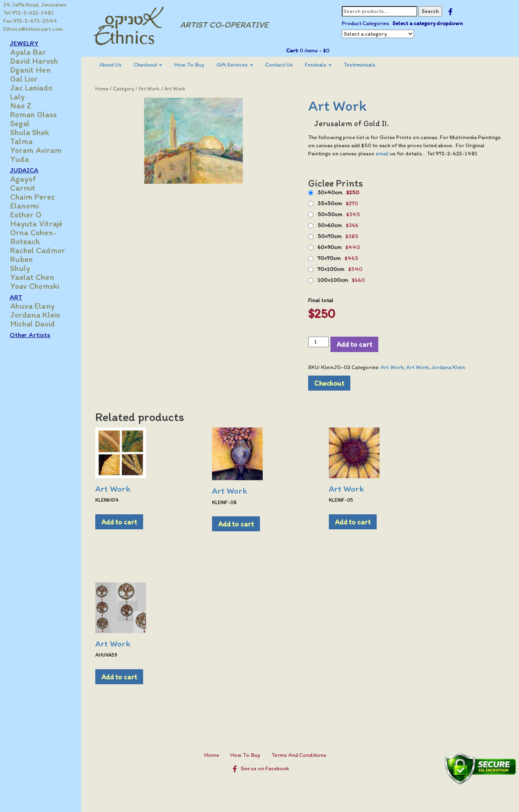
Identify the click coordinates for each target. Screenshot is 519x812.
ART (16, 297)
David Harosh (34, 61)
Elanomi (25, 206)
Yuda (19, 159)
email (383, 154)
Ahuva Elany (32, 306)
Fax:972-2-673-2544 (30, 21)
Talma (21, 141)
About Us (110, 65)
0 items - (314, 50)
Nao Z (21, 105)
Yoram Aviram (36, 150)
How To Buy (189, 65)
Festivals (318, 65)
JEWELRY (24, 43)
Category (124, 89)
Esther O (26, 215)
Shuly (20, 268)
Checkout (148, 65)
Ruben (21, 259)
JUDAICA (24, 170)
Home (102, 89)
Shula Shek (30, 132)
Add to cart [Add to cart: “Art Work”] (119, 522)
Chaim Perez (33, 197)
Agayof (23, 179)
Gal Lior (24, 79)
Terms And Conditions (299, 755)
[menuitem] (110, 65)
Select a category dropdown (428, 23)
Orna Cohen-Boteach (33, 237)
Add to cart (354, 344)
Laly (17, 97)
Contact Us (279, 65)
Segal (20, 123)
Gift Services (235, 65)
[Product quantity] (318, 342)
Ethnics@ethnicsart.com (33, 29)
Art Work (149, 89)
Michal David (32, 324)
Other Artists (30, 335)
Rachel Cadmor (38, 250)
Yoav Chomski (35, 286)
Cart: (292, 50)
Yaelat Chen (32, 277)
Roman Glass (33, 114)
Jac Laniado (31, 88)
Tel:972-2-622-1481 (29, 13)
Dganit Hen (30, 70)
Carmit (23, 188)
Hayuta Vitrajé (36, 223)
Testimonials (360, 65)
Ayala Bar (28, 52)
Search (430, 11)
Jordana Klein (35, 315)
